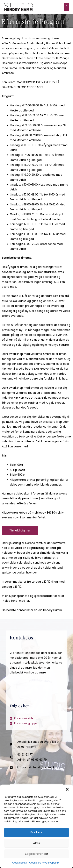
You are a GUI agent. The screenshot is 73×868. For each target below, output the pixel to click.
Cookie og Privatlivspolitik (44, 863)
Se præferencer (36, 854)
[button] (67, 789)
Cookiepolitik (20, 863)
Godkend (37, 832)
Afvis (36, 843)
